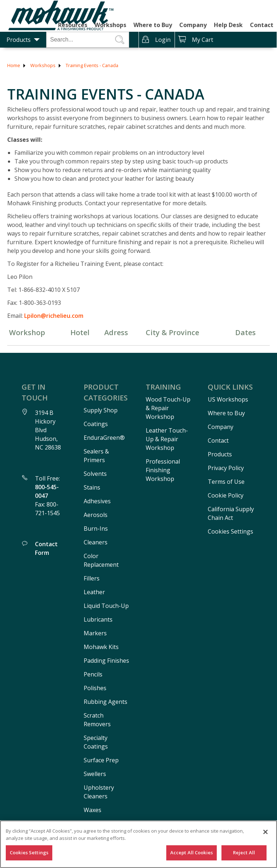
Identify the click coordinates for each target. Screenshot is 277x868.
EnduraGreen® (104, 438)
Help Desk (228, 25)
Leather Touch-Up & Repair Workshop (167, 439)
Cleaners (96, 542)
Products (19, 40)
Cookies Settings (29, 852)
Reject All (244, 852)
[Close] (265, 832)
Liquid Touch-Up (106, 606)
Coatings (96, 424)
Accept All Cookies (192, 852)
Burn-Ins (96, 529)
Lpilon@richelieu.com (54, 316)
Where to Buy (153, 25)
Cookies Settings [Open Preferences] (230, 531)
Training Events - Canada (92, 65)
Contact (262, 25)
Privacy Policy (226, 468)
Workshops (110, 25)
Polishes (95, 688)
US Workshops (228, 399)
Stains (92, 487)
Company (193, 25)
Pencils (93, 674)
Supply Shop (101, 410)
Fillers (92, 578)
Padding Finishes (106, 661)
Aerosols (96, 515)
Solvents (95, 474)
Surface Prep (101, 760)
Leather (94, 592)
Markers (95, 633)
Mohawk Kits (101, 647)
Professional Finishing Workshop (163, 470)
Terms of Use (226, 482)
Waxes (93, 810)
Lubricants (98, 619)
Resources (73, 25)
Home (14, 65)
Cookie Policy (226, 495)
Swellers (95, 774)
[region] (138, 844)
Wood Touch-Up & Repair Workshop (168, 408)
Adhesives (97, 501)
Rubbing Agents (105, 702)
